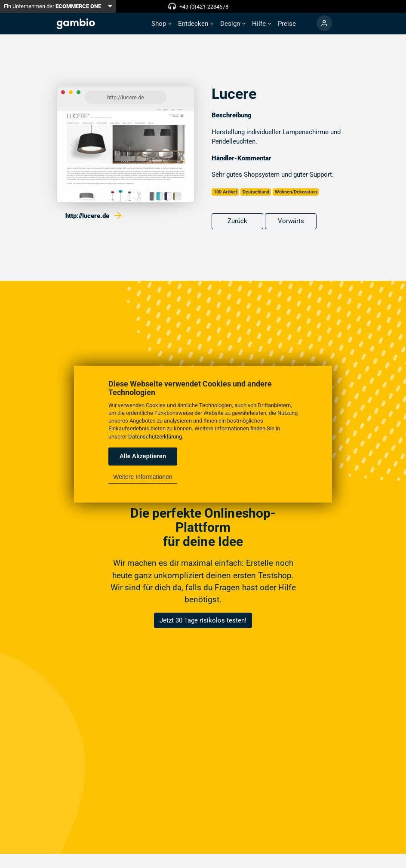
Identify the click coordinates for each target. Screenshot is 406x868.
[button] (161, 24)
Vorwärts (291, 221)
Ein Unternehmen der (52, 6)
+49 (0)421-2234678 (204, 7)
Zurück (237, 221)
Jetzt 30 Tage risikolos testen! (203, 620)
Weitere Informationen (143, 477)
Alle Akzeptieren (143, 456)
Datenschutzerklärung (155, 436)
